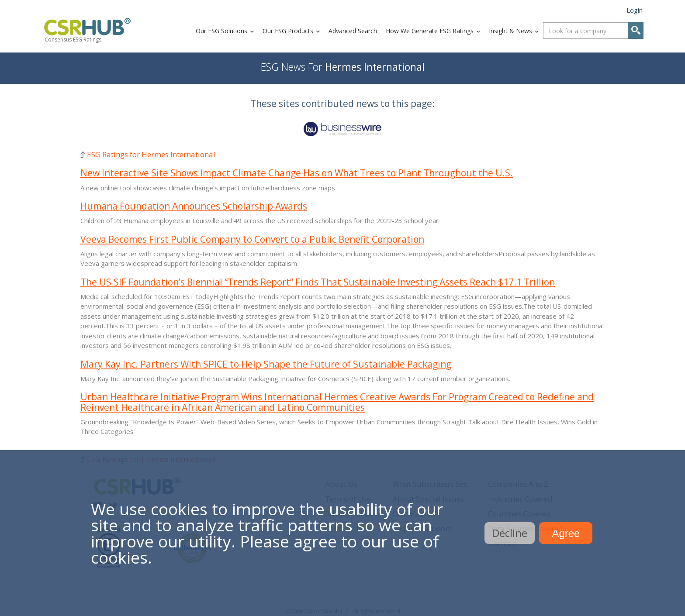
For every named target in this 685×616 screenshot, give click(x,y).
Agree (566, 533)
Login (635, 10)
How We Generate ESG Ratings (430, 31)
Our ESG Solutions (221, 31)
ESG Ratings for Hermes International (151, 154)
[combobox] (593, 31)
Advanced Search (353, 31)
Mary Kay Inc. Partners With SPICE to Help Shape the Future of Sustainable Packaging (266, 364)
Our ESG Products (288, 31)
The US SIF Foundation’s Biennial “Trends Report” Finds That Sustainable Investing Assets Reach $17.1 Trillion (318, 282)
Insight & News (510, 31)
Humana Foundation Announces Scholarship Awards (194, 206)
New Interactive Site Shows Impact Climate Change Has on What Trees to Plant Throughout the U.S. (297, 173)
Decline (510, 533)
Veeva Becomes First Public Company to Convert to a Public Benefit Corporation (252, 239)
